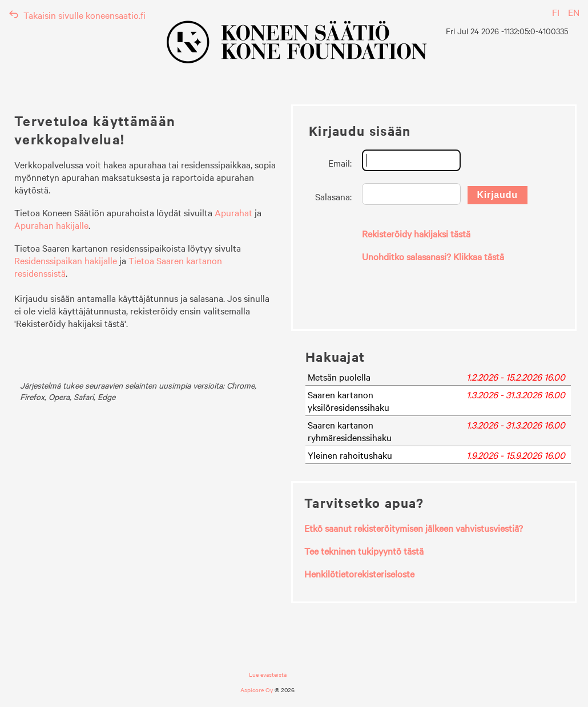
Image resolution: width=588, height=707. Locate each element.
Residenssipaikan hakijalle (66, 260)
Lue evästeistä (268, 674)
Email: (340, 163)
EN (574, 12)
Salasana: (333, 196)
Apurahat (233, 212)
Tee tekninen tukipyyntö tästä (364, 551)
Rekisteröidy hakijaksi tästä (416, 233)
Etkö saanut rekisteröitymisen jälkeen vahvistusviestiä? (414, 528)
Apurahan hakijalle (51, 225)
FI (556, 12)
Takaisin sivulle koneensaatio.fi (77, 15)
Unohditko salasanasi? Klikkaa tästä (433, 256)
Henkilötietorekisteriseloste (359, 573)
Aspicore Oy (257, 690)
